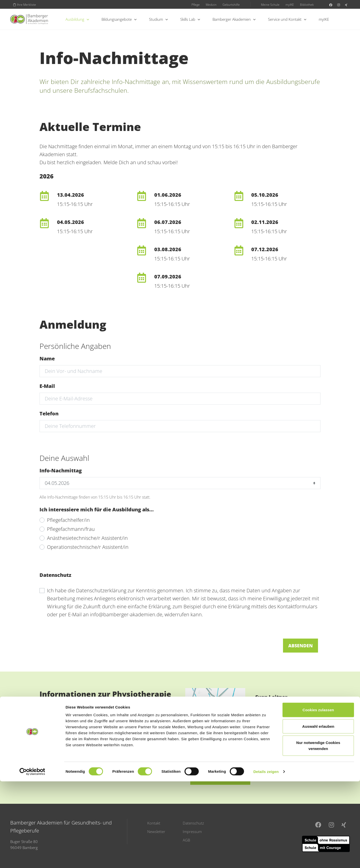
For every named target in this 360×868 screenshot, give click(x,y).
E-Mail (47, 386)
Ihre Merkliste (25, 4)
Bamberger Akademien (234, 19)
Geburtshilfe (231, 4)
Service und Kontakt (287, 19)
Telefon (49, 414)
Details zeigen (266, 858)
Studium (158, 19)
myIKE (290, 4)
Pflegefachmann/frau (71, 529)
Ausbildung (77, 19)
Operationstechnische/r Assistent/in (88, 547)
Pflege (196, 4)
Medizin (211, 4)
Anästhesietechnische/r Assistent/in (87, 538)
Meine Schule (270, 4)
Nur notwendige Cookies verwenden (318, 832)
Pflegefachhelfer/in (68, 520)
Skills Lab (190, 19)
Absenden (300, 646)
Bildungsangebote (119, 19)
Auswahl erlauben (318, 813)
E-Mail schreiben (220, 778)
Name (47, 359)
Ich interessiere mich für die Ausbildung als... (97, 509)
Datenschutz (55, 575)
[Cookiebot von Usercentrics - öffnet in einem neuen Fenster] (32, 858)
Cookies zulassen (318, 796)
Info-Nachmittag (61, 470)
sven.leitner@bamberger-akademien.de (284, 734)
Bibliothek (307, 4)
